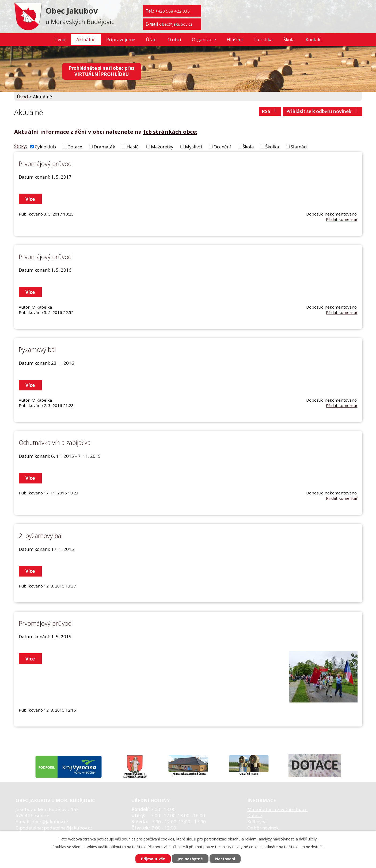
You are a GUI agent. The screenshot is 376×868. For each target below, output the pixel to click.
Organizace (204, 39)
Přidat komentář (342, 219)
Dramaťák (104, 147)
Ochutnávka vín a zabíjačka (55, 443)
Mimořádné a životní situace (277, 809)
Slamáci (299, 147)
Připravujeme (121, 39)
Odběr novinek (263, 828)
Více (30, 199)
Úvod (60, 39)
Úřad (151, 39)
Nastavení (225, 859)
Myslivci (193, 147)
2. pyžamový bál (41, 536)
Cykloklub (45, 147)
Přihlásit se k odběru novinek (323, 111)
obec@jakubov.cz (176, 24)
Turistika (263, 39)
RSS (270, 111)
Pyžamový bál (37, 349)
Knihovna (257, 822)
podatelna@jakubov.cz (68, 828)
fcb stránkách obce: (170, 132)
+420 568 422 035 (172, 11)
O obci (174, 39)
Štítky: (21, 146)
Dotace (75, 147)
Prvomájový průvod (45, 164)
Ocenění (222, 147)
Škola (289, 39)
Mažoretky (162, 147)
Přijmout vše (153, 859)
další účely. (308, 839)
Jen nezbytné (190, 859)
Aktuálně (86, 39)
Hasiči (133, 147)
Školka (272, 147)
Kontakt (314, 39)
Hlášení (235, 39)
